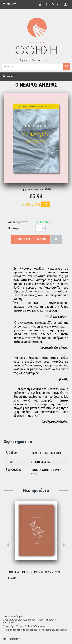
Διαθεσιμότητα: (18, 222)
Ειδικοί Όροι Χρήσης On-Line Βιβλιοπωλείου (26, 626)
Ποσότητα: (14, 228)
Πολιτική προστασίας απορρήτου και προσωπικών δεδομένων (35, 630)
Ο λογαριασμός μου (13, 616)
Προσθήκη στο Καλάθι (31, 239)
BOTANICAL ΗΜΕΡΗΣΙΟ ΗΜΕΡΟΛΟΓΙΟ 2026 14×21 (34, 572)
